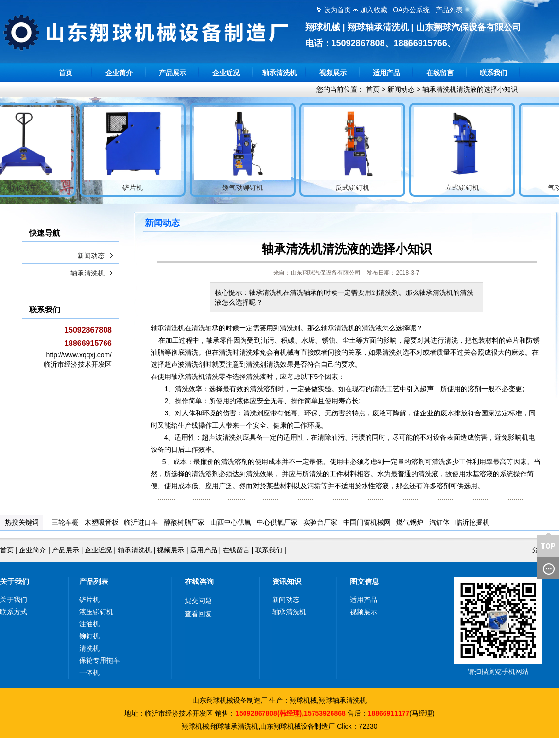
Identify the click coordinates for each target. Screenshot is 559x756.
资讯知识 (287, 581)
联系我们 (493, 73)
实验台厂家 (320, 522)
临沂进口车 (141, 522)
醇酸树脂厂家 (184, 522)
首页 (66, 73)
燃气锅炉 (410, 522)
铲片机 (89, 600)
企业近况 (226, 73)
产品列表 (94, 581)
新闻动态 (401, 89)
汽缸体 (439, 522)
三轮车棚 (65, 522)
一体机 (89, 672)
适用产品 (386, 73)
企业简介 (119, 73)
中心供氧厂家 (277, 522)
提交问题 (198, 601)
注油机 (89, 624)
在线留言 (440, 73)
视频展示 (333, 73)
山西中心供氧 (231, 522)
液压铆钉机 (96, 612)
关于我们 (15, 581)
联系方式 (14, 612)
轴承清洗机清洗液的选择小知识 (470, 89)
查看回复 (198, 614)
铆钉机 (89, 636)
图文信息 (365, 581)
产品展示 (173, 73)
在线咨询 (199, 581)
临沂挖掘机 (472, 522)
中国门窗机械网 (367, 522)
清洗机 (89, 648)
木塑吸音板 (102, 522)
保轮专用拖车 (100, 660)
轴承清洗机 (279, 73)
